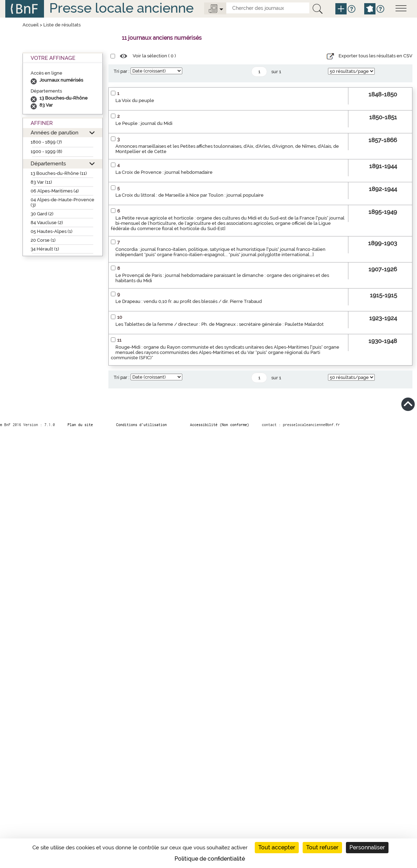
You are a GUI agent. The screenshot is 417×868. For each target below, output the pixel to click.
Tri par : (122, 71)
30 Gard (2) (42, 214)
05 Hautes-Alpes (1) (52, 231)
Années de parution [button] (55, 132)
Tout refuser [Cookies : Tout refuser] (322, 847)
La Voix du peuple (135, 100)
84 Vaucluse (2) (47, 223)
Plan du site (80, 425)
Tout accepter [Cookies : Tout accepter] (277, 847)
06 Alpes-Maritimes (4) (55, 191)
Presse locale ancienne (121, 8)
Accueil (31, 25)
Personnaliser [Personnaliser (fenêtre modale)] (367, 847)
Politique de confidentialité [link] (210, 859)
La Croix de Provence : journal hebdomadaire (164, 172)
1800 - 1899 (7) (46, 142)
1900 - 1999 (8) (46, 151)
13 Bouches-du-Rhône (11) (59, 173)
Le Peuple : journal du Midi (144, 123)
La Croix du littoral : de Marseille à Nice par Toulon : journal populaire (189, 195)
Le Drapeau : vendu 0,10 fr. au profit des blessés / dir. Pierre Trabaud (189, 301)
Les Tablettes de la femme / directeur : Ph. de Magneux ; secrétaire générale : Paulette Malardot (220, 324)
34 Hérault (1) (45, 249)
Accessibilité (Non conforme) (220, 425)
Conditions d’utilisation (141, 425)
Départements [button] (48, 163)
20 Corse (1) (43, 240)
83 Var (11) (41, 182)
